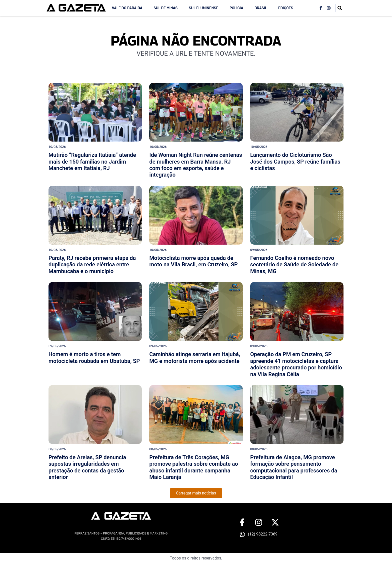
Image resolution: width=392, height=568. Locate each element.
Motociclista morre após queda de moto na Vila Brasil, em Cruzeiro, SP (193, 261)
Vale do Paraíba (127, 8)
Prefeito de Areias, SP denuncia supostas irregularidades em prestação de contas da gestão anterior (87, 467)
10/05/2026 (57, 147)
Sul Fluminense (203, 8)
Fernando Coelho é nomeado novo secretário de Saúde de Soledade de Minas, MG (294, 265)
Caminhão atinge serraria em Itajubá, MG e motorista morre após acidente (195, 358)
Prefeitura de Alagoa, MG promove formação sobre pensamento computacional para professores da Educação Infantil (294, 467)
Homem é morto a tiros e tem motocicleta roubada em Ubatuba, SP (94, 358)
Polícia (236, 8)
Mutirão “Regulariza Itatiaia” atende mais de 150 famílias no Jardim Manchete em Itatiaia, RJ (92, 162)
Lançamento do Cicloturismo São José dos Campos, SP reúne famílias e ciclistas (295, 162)
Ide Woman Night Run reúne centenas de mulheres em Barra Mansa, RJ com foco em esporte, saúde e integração (196, 165)
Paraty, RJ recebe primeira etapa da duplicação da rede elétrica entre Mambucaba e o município (92, 265)
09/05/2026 (259, 250)
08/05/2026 (57, 449)
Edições (286, 8)
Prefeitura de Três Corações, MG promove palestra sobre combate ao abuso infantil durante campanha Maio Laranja (194, 467)
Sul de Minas (165, 8)
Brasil (261, 8)
